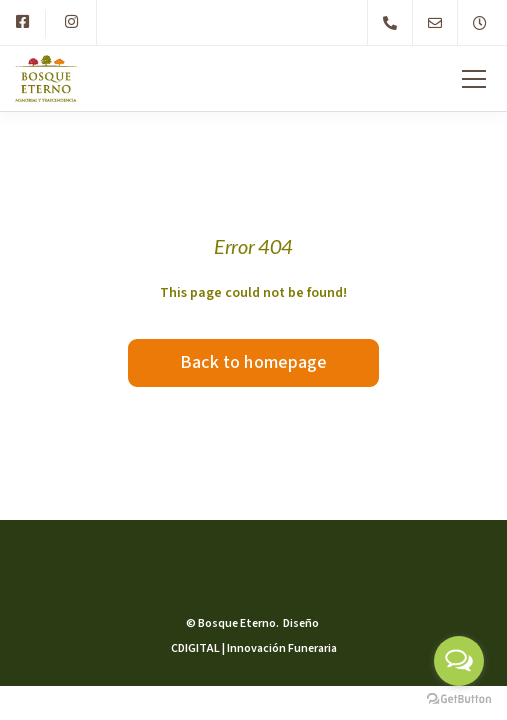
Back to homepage (254, 362)
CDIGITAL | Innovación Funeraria (254, 648)
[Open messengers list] (459, 661)
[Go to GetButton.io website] (459, 699)
